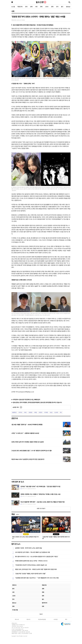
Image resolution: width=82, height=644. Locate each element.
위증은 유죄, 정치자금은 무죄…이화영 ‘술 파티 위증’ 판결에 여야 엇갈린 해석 (36, 569)
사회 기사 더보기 (41, 508)
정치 (26, 7)
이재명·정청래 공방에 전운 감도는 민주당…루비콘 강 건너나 (31, 561)
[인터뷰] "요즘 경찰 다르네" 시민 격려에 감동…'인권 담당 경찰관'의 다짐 (40, 486)
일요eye (68, 7)
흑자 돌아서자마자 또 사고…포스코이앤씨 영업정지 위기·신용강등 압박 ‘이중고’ (37, 556)
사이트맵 (55, 619)
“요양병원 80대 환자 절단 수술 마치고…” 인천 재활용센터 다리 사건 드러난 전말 (37, 578)
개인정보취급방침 (42, 619)
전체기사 (14, 585)
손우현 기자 (16, 407)
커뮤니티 (28, 619)
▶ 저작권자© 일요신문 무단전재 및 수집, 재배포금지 (26, 399)
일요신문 (41, 2)
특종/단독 (20, 7)
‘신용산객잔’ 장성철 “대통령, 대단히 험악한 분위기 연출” (30, 574)
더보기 (41, 614)
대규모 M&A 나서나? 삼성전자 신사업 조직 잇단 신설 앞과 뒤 (28, 459)
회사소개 (17, 619)
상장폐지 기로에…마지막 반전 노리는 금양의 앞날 (29, 548)
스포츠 (47, 7)
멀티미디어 (45, 603)
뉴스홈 (13, 7)
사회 (36, 7)
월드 (62, 7)
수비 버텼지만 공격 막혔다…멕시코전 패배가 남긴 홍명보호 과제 (32, 552)
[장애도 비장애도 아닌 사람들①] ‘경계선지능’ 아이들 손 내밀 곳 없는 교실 (40, 494)
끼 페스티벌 (15, 610)
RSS (66, 619)
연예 (41, 7)
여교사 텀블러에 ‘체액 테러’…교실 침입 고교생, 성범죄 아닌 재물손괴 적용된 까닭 (43, 502)
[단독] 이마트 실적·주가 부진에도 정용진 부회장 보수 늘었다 (28, 442)
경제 (31, 7)
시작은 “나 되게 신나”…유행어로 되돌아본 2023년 (25, 433)
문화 (52, 7)
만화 (43, 606)
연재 (13, 606)
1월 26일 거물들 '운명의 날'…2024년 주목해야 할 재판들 (27, 424)
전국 (57, 7)
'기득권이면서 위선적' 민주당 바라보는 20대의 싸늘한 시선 (31, 565)
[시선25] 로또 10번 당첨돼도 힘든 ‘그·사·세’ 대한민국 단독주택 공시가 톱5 (32, 451)
